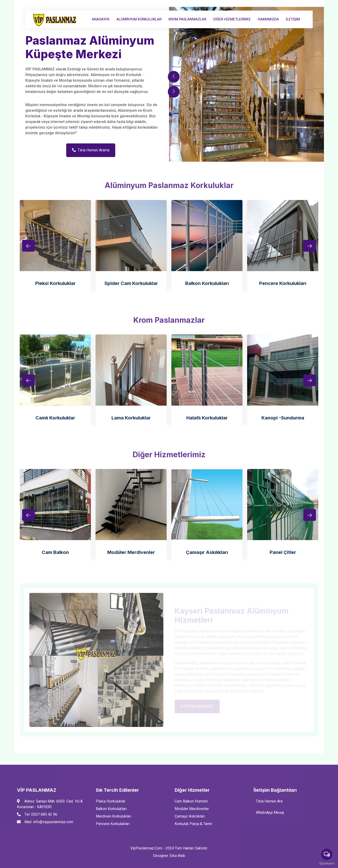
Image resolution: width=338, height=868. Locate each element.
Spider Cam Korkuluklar (131, 283)
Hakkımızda (268, 19)
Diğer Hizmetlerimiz (232, 19)
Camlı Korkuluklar (55, 418)
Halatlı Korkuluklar (207, 418)
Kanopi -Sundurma (283, 418)
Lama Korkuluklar (131, 418)
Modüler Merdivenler (131, 552)
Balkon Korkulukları (207, 283)
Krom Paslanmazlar (187, 19)
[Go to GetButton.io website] (327, 863)
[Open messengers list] (327, 854)
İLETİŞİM (293, 19)
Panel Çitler (283, 552)
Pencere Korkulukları (283, 283)
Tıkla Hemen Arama (91, 150)
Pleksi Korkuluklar (55, 283)
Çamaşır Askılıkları (207, 552)
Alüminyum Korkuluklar (139, 19)
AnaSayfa (101, 19)
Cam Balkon (55, 552)
